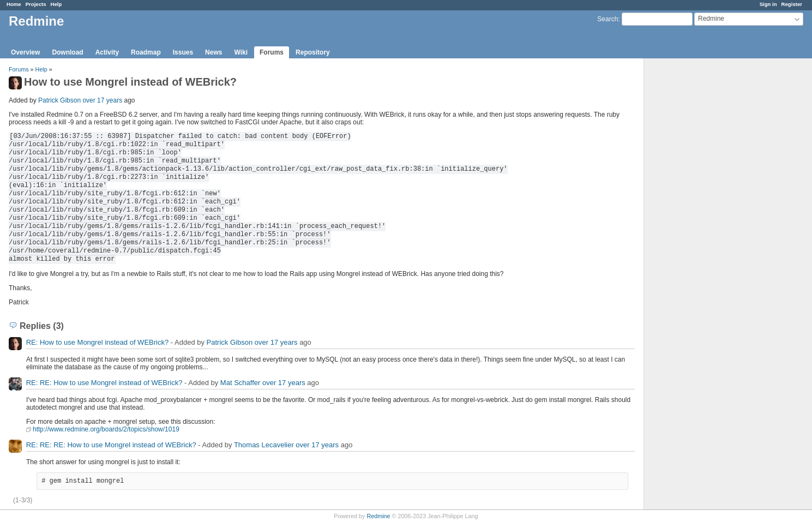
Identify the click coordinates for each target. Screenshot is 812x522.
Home (14, 4)
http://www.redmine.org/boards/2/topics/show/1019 (106, 429)
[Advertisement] (699, 230)
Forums (272, 52)
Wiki (241, 52)
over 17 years (102, 100)
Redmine (378, 516)
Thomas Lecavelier (264, 445)
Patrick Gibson (59, 100)
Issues (183, 52)
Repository (313, 52)
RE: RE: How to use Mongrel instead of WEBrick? (104, 383)
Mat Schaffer (240, 383)
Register (792, 4)
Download (67, 52)
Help (56, 4)
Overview (25, 52)
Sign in (768, 4)
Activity (107, 52)
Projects (36, 4)
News (213, 52)
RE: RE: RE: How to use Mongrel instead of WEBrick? (111, 445)
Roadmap (146, 52)
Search (608, 19)
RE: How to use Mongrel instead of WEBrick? (98, 342)
